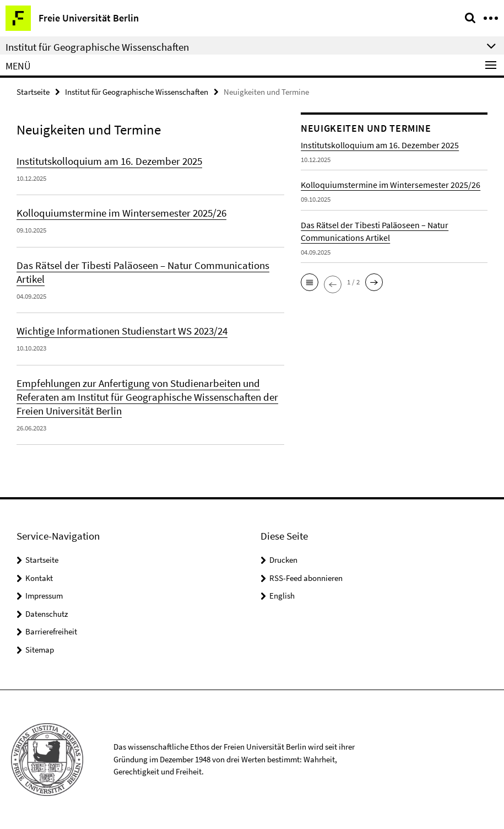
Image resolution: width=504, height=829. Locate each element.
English (282, 596)
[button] (310, 282)
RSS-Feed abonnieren (306, 578)
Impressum (44, 596)
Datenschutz (47, 614)
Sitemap (40, 650)
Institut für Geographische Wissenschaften (137, 92)
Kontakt (39, 578)
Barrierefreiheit (51, 631)
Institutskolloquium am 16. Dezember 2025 (109, 161)
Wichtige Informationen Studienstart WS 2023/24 (122, 331)
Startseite (33, 92)
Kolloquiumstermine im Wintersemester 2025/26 (121, 213)
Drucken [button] (283, 560)
